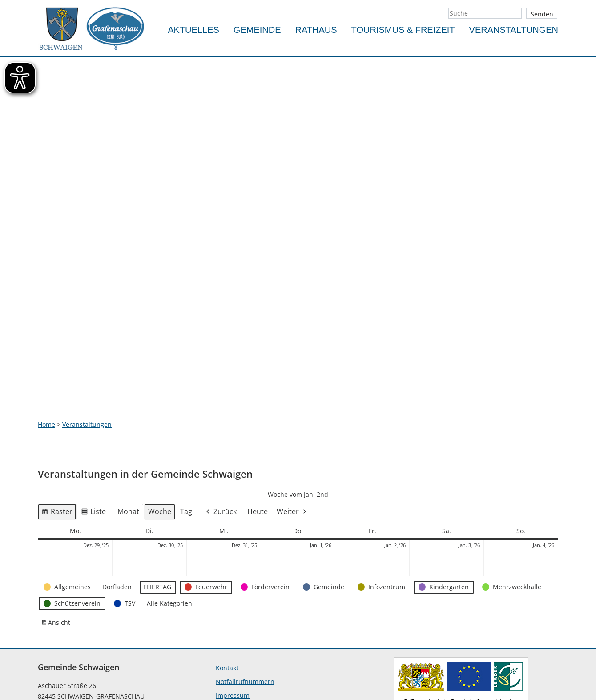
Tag (186, 424)
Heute (258, 424)
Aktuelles (193, 30)
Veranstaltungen (514, 30)
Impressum (233, 608)
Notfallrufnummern (245, 594)
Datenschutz (234, 622)
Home (46, 337)
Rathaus (316, 30)
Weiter (292, 424)
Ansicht (57, 537)
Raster (57, 426)
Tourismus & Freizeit (403, 30)
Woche (160, 424)
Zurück (221, 424)
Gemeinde (257, 30)
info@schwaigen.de (67, 670)
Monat (128, 424)
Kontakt (227, 581)
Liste (93, 426)
